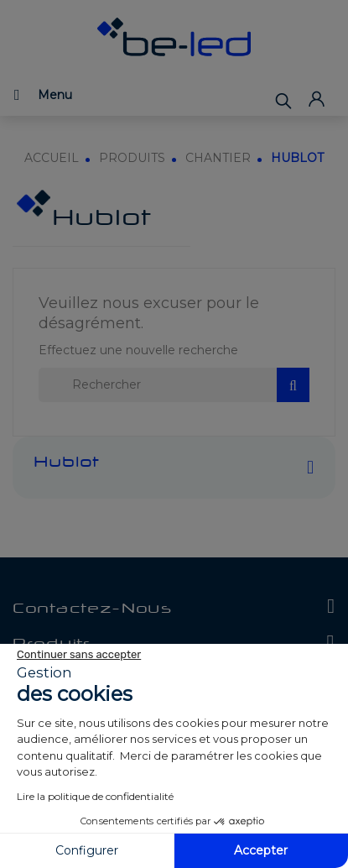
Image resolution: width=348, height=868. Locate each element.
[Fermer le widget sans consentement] (79, 655)
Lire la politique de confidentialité (95, 796)
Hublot (66, 463)
